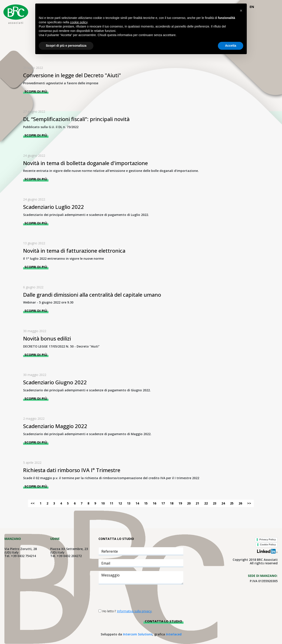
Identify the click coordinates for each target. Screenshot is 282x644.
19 (180, 503)
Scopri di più (36, 91)
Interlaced (174, 634)
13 (129, 503)
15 (146, 503)
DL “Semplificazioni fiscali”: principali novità (76, 119)
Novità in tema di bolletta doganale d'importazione (85, 163)
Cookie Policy (268, 545)
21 (197, 503)
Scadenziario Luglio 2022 (54, 207)
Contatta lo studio (163, 621)
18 (172, 503)
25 (232, 503)
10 (103, 503)
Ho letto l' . (127, 611)
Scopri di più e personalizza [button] (66, 46)
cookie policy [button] (79, 22)
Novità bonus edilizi (47, 338)
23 (215, 503)
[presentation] (132, 597)
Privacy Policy (268, 539)
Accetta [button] (231, 46)
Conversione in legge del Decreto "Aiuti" (72, 75)
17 (163, 503)
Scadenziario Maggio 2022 (55, 426)
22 (206, 503)
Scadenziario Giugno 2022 (55, 382)
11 (111, 503)
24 (223, 503)
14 (137, 503)
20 (189, 503)
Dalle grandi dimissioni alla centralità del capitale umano (92, 295)
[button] (241, 11)
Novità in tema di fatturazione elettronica (74, 251)
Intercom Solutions (138, 634)
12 (120, 503)
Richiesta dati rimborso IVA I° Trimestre (72, 470)
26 (240, 503)
